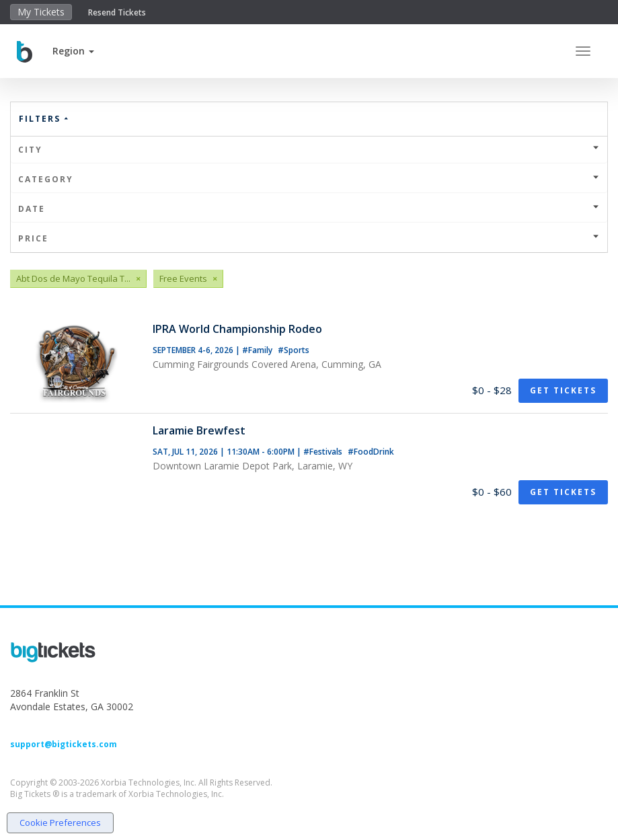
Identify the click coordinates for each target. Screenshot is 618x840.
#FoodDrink (371, 452)
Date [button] (309, 209)
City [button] (309, 150)
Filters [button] (44, 119)
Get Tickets (563, 390)
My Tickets (41, 12)
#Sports (294, 350)
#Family (258, 350)
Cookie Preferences (60, 823)
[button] (73, 51)
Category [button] (309, 179)
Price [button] (309, 238)
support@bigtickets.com (64, 744)
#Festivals (324, 452)
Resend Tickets (117, 12)
